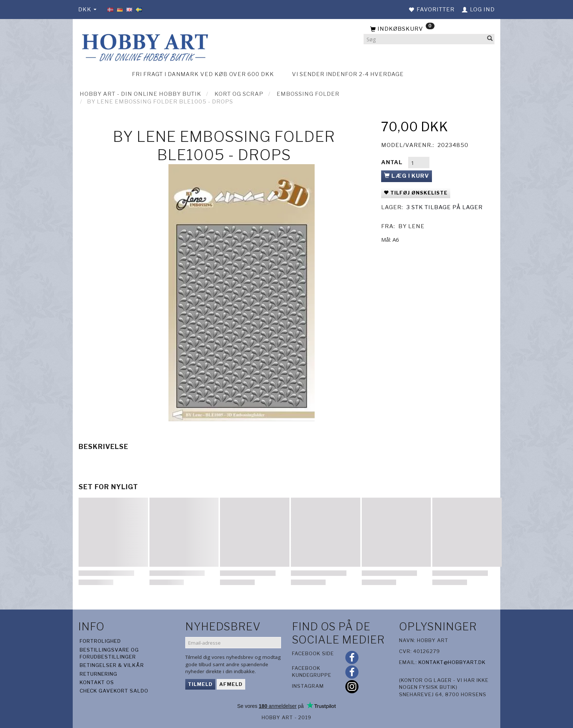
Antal (393, 162)
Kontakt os (97, 682)
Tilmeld (200, 684)
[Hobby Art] (144, 46)
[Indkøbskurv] (429, 29)
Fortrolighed (100, 641)
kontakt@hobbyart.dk (452, 662)
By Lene (411, 226)
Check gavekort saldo (114, 691)
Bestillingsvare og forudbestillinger (109, 653)
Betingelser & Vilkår (112, 665)
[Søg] (490, 39)
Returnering (98, 674)
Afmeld (231, 684)
